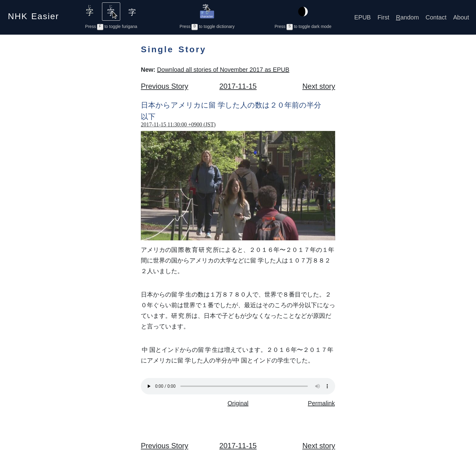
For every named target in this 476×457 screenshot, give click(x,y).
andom (407, 17)
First (383, 17)
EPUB (362, 17)
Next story (319, 86)
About (461, 17)
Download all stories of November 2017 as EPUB (223, 70)
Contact (436, 17)
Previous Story (165, 86)
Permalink (321, 403)
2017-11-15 (238, 86)
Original (238, 403)
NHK (33, 14)
